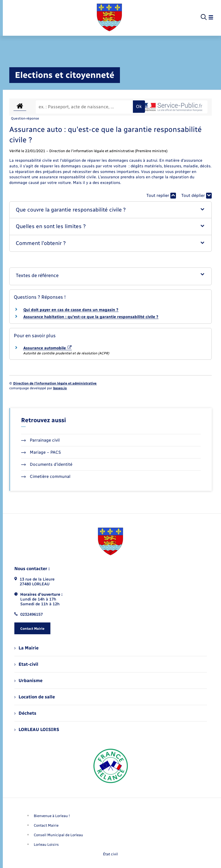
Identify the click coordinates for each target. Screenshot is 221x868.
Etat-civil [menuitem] (26, 664)
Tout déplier (197, 196)
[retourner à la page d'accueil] (109, 17)
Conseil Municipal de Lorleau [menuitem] (58, 835)
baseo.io (60, 388)
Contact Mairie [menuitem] (46, 825)
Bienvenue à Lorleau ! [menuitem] (52, 816)
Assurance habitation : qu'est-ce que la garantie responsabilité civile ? (91, 317)
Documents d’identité (47, 464)
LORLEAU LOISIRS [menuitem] (37, 729)
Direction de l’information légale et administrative (55, 383)
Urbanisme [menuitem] (28, 681)
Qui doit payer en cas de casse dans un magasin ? (71, 310)
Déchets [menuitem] (25, 713)
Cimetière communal (46, 476)
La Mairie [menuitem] (26, 648)
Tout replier (161, 196)
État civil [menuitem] (110, 854)
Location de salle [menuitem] (35, 697)
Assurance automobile (48, 348)
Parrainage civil (41, 440)
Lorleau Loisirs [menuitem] (46, 845)
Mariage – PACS (41, 452)
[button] (111, 210)
